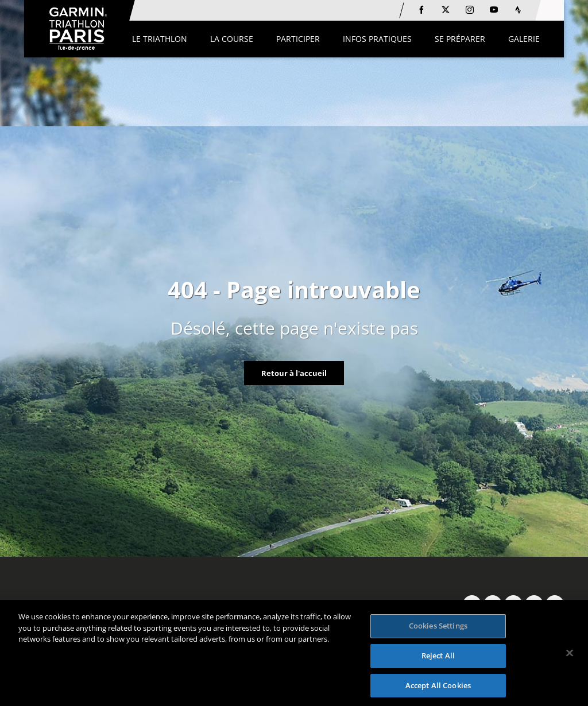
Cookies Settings (438, 629)
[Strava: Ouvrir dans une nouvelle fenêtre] (518, 10)
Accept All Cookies (438, 688)
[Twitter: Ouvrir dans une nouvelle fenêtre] (446, 10)
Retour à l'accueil (294, 373)
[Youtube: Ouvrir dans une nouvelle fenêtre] (494, 10)
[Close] (570, 656)
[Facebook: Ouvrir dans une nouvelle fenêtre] (421, 10)
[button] (160, 39)
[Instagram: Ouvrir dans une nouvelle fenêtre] (470, 10)
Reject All (438, 658)
